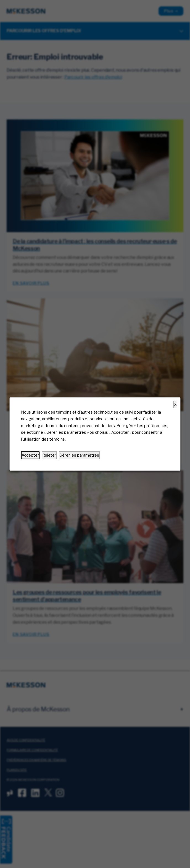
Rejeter (49, 455)
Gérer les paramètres (79, 455)
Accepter (30, 455)
